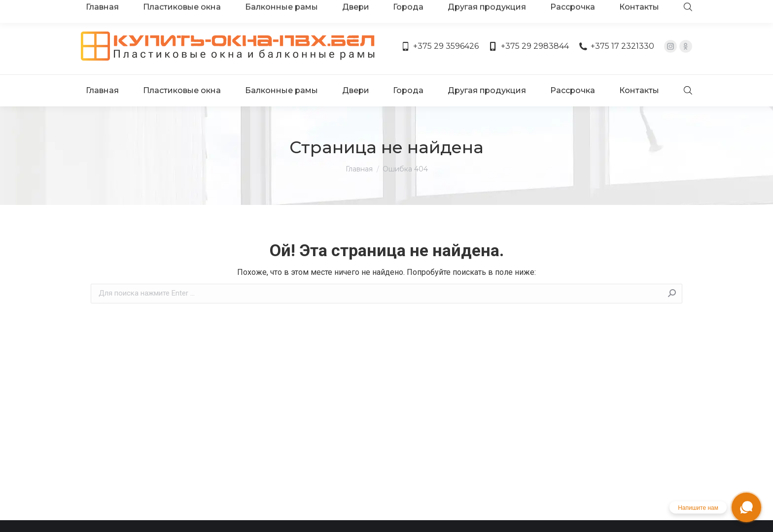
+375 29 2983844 (528, 18)
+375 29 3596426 (440, 18)
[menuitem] (104, 53)
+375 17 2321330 (616, 18)
